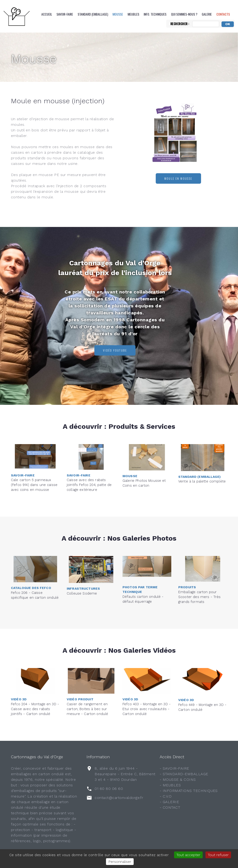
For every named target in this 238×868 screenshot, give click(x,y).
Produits (187, 567)
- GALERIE (169, 802)
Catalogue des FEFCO (31, 570)
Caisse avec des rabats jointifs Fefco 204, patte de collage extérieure (89, 465)
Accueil (47, 14)
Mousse (118, 14)
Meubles (133, 14)
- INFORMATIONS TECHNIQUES (189, 791)
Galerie (207, 14)
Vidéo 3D (19, 679)
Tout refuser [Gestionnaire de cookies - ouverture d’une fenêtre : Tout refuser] (218, 855)
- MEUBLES (170, 785)
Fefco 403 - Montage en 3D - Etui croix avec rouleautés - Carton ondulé (147, 689)
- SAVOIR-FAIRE (174, 768)
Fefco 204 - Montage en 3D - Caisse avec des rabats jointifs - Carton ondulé (35, 689)
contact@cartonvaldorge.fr (119, 798)
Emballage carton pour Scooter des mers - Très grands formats (199, 577)
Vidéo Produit (80, 679)
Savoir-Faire (65, 14)
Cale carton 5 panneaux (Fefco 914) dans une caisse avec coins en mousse (34, 465)
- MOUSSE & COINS (178, 780)
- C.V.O (166, 796)
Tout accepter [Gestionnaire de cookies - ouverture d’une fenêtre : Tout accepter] (188, 855)
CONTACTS (223, 14)
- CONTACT (170, 807)
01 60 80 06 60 (109, 789)
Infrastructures (83, 572)
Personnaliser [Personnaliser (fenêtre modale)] (120, 862)
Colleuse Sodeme (82, 577)
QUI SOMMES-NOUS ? (184, 14)
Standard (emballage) (93, 14)
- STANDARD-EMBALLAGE (184, 774)
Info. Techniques (155, 14)
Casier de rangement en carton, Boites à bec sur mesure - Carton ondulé (87, 689)
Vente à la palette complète (202, 465)
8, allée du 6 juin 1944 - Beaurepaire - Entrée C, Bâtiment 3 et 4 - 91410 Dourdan (125, 774)
